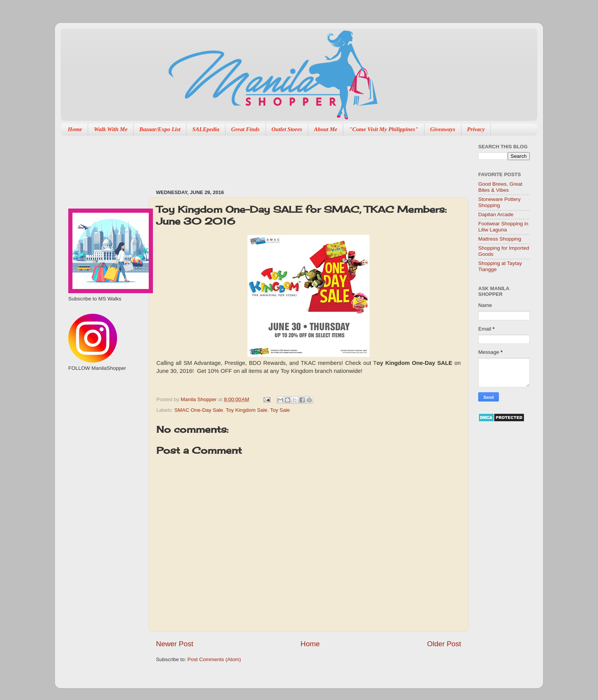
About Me (326, 129)
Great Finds (245, 129)
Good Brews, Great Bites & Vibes (500, 187)
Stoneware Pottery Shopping (499, 202)
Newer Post (175, 644)
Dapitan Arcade (496, 214)
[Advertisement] (295, 159)
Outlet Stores (287, 129)
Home (75, 129)
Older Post (444, 644)
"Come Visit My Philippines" (383, 129)
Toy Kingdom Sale (247, 410)
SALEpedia (206, 129)
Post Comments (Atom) (214, 659)
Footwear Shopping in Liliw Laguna (503, 227)
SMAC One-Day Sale (199, 410)
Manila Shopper (199, 399)
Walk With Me (111, 129)
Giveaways (443, 129)
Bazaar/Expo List (160, 129)
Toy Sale (280, 410)
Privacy (476, 129)
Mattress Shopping (500, 239)
